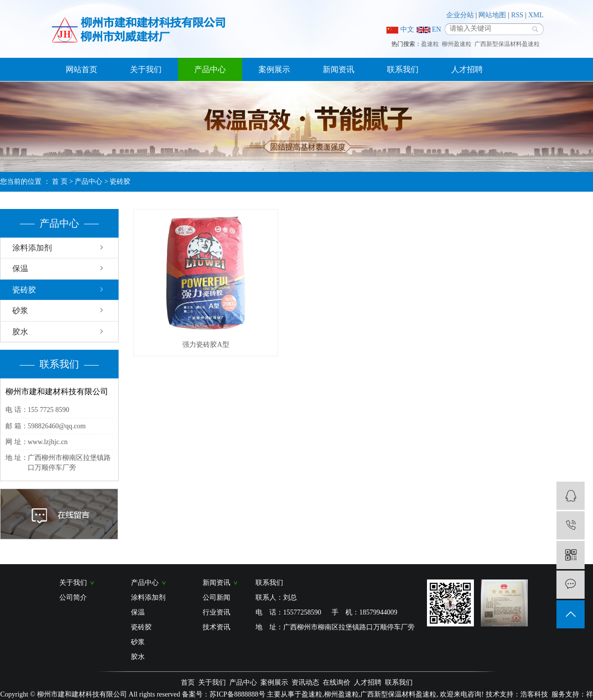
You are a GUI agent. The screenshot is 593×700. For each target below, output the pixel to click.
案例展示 (274, 69)
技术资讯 (216, 627)
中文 (400, 30)
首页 (188, 682)
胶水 (20, 332)
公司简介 (73, 597)
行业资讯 (216, 612)
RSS (517, 15)
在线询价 (337, 682)
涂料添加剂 (32, 248)
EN (429, 29)
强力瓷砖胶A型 (206, 345)
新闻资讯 (339, 69)
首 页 (60, 182)
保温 (20, 268)
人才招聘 (467, 69)
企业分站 (460, 15)
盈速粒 (430, 44)
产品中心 (210, 69)
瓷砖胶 (120, 182)
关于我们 (146, 69)
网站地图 (492, 15)
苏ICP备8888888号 (237, 694)
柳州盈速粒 (457, 44)
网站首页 (82, 69)
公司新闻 (216, 597)
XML (536, 15)
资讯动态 (305, 682)
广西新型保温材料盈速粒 (507, 44)
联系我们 (403, 69)
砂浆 (20, 310)
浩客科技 (534, 694)
